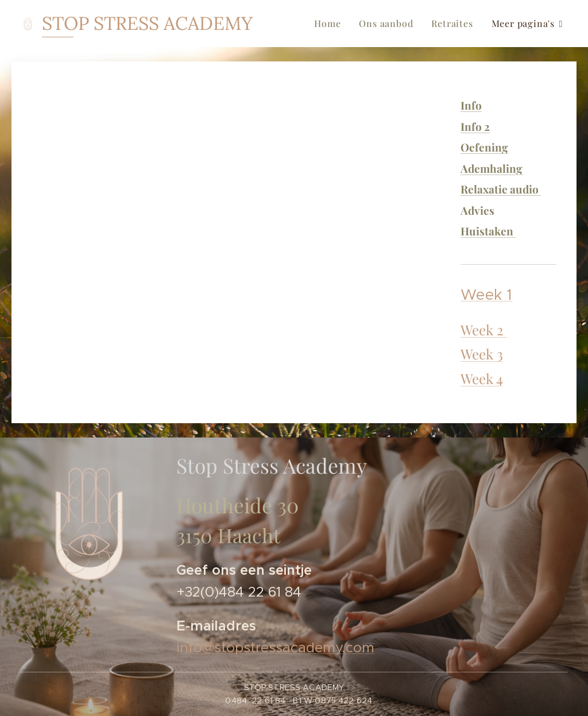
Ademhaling (492, 168)
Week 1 (487, 295)
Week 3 (482, 354)
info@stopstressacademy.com (275, 648)
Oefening (484, 147)
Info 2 (475, 126)
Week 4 (482, 378)
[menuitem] (330, 24)
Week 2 (484, 330)
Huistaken (488, 231)
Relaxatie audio (501, 189)
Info (471, 105)
